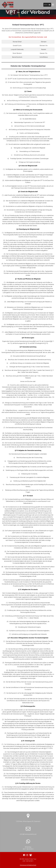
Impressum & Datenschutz (28, 865)
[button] (46, 5)
